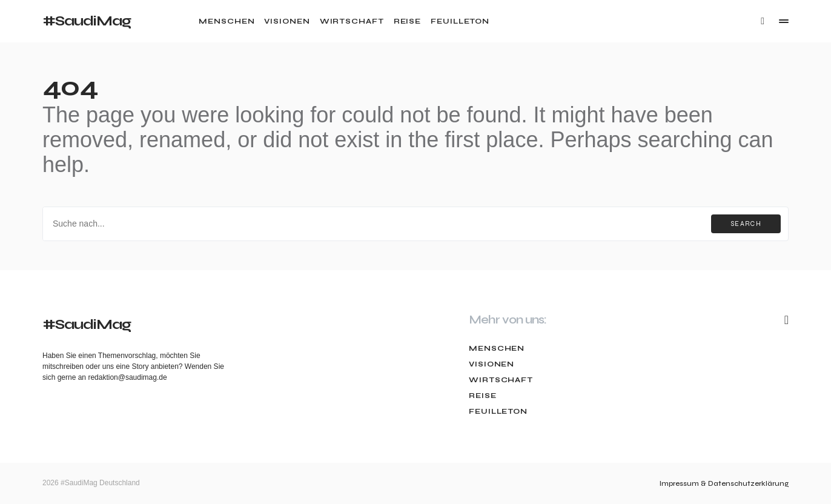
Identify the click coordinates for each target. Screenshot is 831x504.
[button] (763, 21)
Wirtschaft (501, 380)
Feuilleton (498, 411)
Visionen (492, 364)
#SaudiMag (87, 21)
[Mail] (786, 320)
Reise (483, 396)
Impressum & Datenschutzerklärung (724, 483)
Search (746, 224)
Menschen (497, 348)
